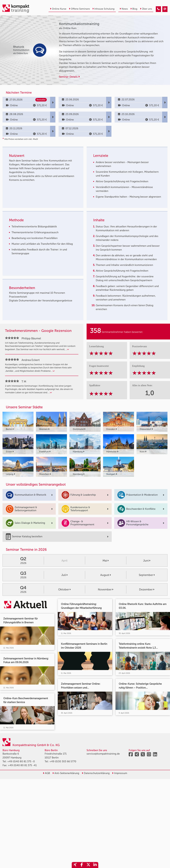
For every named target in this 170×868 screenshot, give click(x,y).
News (124, 9)
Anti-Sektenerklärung (66, 773)
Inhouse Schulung (103, 9)
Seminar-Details (69, 77)
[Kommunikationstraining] (158, 9)
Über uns (146, 9)
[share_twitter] (88, 865)
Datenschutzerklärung (96, 773)
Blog (134, 9)
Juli (64, 575)
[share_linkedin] (95, 865)
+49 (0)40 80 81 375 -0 (21, 761)
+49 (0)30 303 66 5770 (63, 761)
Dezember (147, 589)
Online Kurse (58, 9)
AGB (46, 773)
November (106, 589)
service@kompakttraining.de (103, 754)
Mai (106, 561)
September (147, 575)
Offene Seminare (79, 9)
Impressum (120, 773)
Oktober (64, 589)
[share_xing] (75, 865)
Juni (147, 561)
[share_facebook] (82, 865)
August (106, 575)
